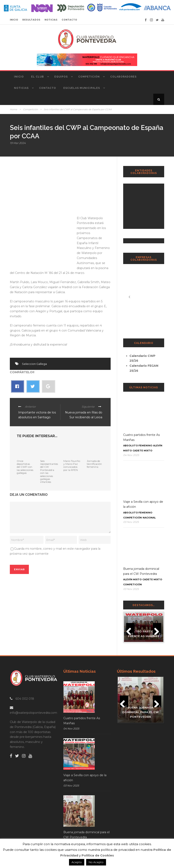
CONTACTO (69, 20)
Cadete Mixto (142, 451)
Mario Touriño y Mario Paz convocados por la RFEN (72, 465)
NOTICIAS (51, 20)
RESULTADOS (31, 20)
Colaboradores (123, 77)
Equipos (61, 77)
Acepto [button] (77, 862)
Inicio (19, 77)
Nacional (149, 518)
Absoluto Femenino (138, 446)
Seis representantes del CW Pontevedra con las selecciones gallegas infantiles (49, 472)
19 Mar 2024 (18, 143)
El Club (38, 77)
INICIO (14, 20)
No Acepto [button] (96, 862)
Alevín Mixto (132, 579)
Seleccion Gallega (34, 364)
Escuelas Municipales (82, 88)
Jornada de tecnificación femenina (94, 464)
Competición (89, 77)
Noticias (21, 88)
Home (13, 109)
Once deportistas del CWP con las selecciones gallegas (25, 467)
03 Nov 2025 (131, 522)
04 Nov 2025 (131, 455)
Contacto (48, 88)
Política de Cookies (98, 855)
